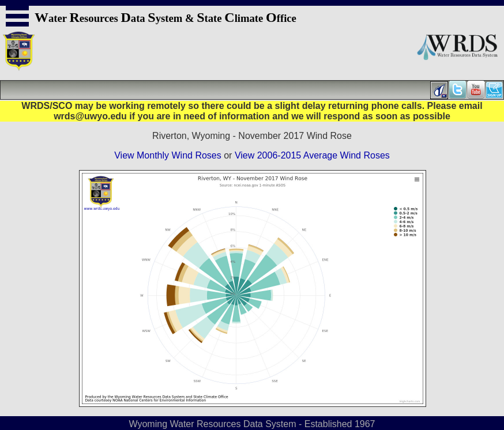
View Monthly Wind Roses (168, 155)
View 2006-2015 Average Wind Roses (312, 155)
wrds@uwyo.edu (90, 116)
